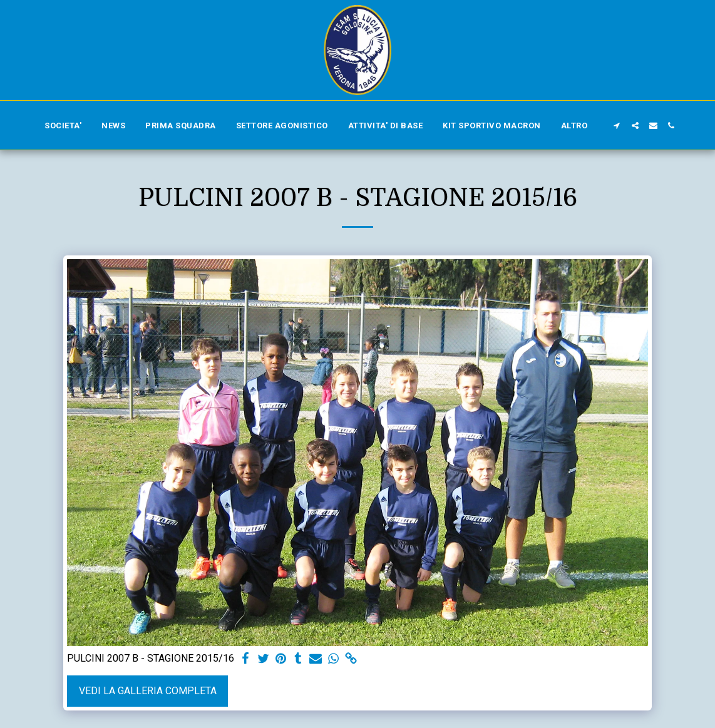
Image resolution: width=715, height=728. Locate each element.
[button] (617, 126)
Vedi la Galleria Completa (148, 691)
